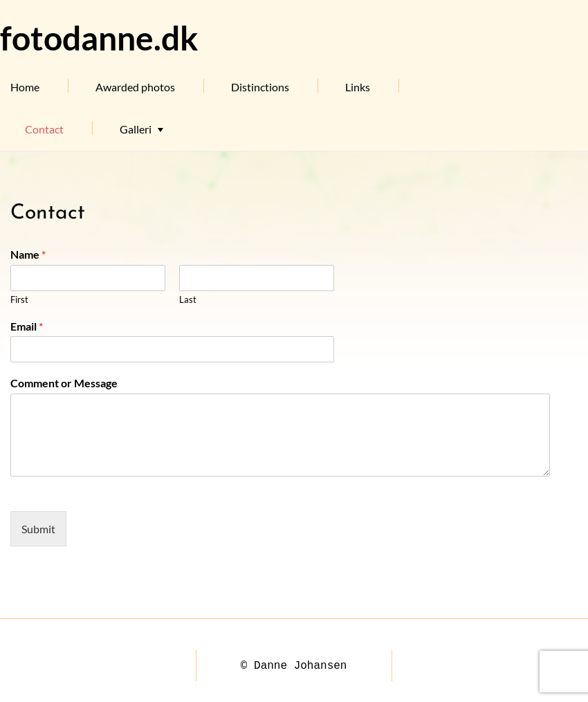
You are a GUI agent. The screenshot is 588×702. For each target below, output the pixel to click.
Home (25, 87)
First (19, 299)
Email (27, 326)
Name (28, 254)
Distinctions (260, 87)
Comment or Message (64, 383)
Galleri (136, 129)
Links (358, 87)
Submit (38, 529)
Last (188, 299)
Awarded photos (135, 87)
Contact (44, 129)
